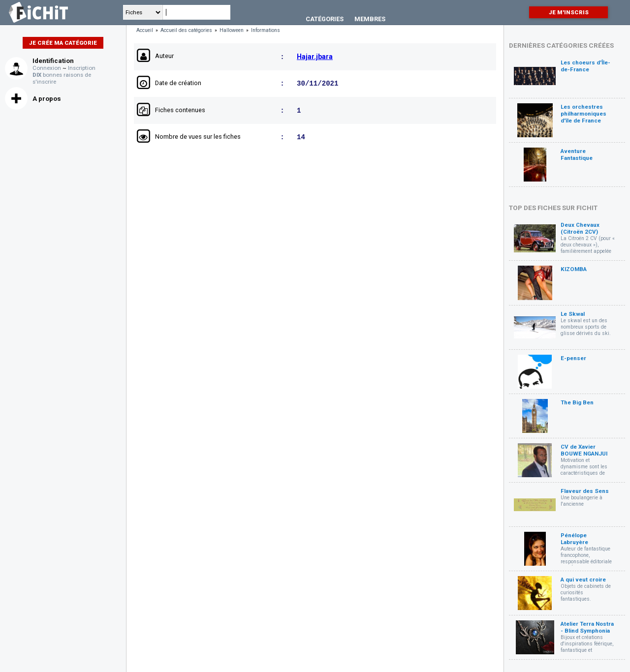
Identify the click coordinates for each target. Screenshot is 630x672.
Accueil (145, 30)
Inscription (82, 68)
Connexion (47, 68)
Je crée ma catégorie (63, 43)
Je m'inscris (569, 12)
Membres (370, 19)
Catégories (325, 19)
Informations (266, 30)
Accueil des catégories (186, 30)
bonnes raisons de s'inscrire (62, 78)
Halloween (232, 30)
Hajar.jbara (315, 57)
